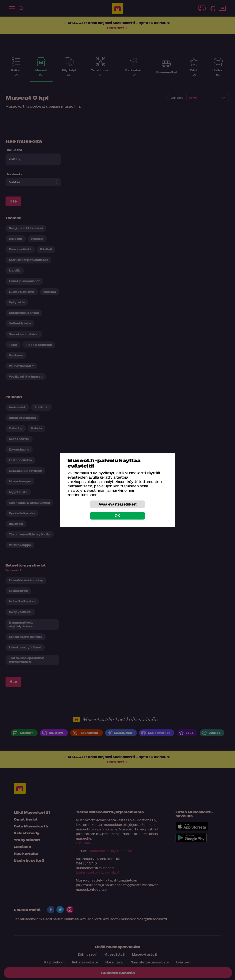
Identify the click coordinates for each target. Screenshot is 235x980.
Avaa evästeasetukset (117, 504)
